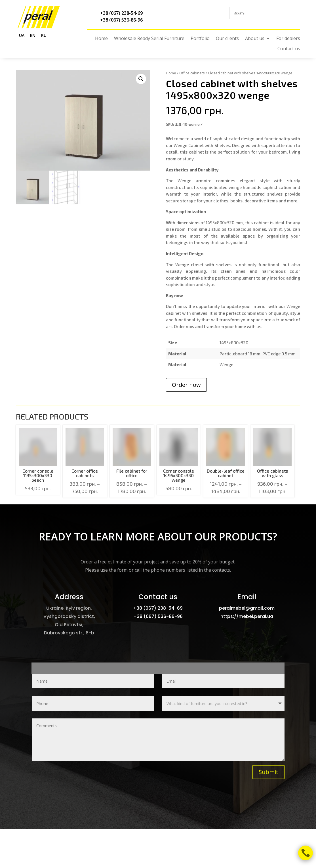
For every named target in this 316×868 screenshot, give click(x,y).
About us (255, 38)
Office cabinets (192, 73)
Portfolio (200, 38)
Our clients (227, 38)
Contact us (289, 49)
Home (101, 38)
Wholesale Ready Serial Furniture (149, 38)
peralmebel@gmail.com (247, 608)
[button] (141, 79)
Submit (268, 772)
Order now (186, 385)
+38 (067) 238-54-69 (121, 13)
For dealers (288, 38)
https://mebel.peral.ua (247, 616)
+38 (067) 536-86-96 (121, 20)
